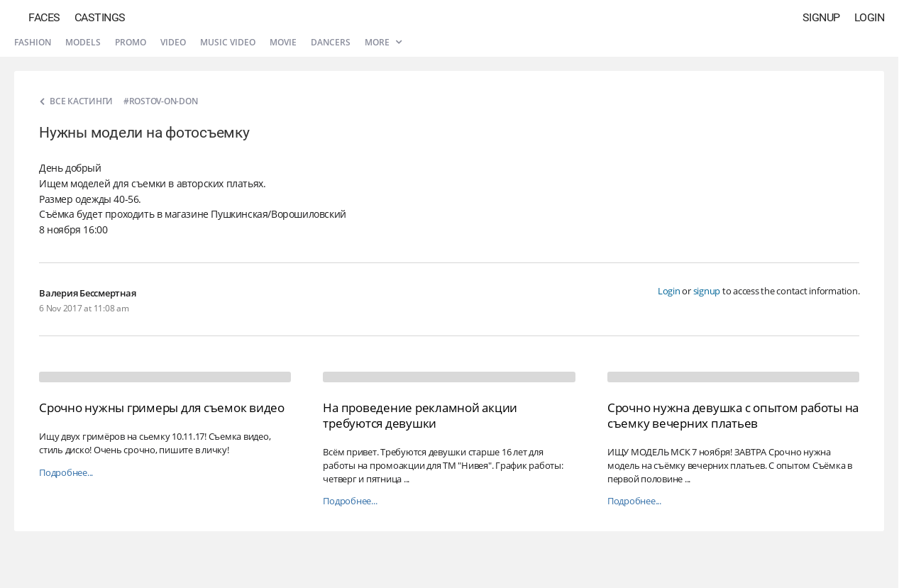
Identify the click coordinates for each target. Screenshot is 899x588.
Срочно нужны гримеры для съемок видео (162, 407)
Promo (131, 42)
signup (707, 291)
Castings (100, 17)
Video (173, 42)
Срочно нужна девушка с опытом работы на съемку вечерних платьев (733, 415)
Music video (228, 42)
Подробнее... (66, 473)
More (383, 42)
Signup (821, 17)
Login (870, 17)
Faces (44, 17)
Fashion (33, 42)
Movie (283, 42)
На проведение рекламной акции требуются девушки (420, 415)
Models (83, 42)
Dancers (331, 42)
